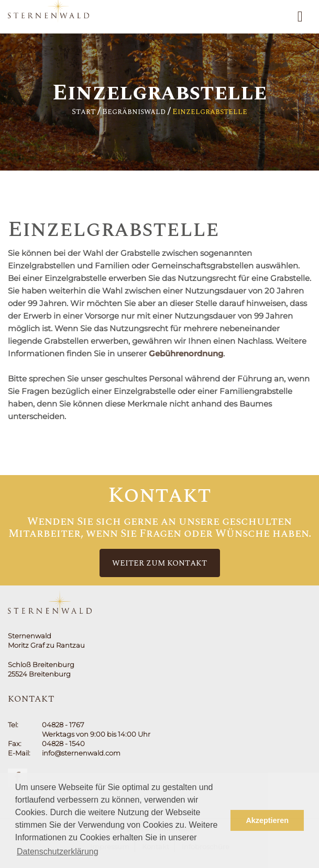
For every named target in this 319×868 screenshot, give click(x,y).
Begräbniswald (134, 112)
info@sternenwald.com (81, 753)
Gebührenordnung (186, 353)
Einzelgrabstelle (210, 112)
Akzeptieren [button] (267, 820)
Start (84, 112)
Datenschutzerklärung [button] (58, 852)
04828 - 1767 (63, 725)
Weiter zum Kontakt (159, 563)
